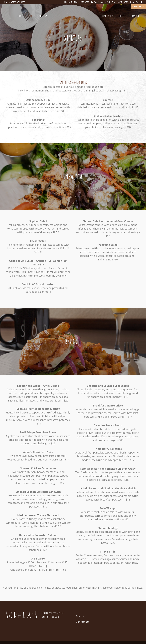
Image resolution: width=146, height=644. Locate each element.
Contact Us (82, 622)
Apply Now (138, 6)
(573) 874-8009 (18, 2)
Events (80, 616)
